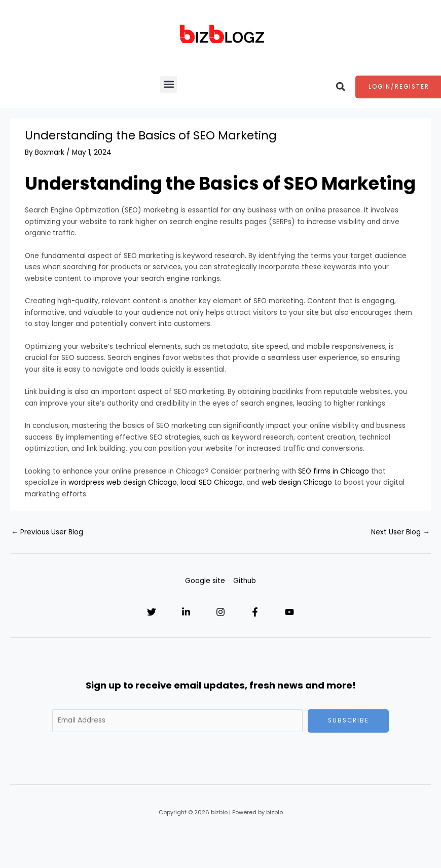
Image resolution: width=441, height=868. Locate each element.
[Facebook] (255, 612)
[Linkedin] (186, 612)
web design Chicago (297, 482)
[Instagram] (220, 612)
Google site (205, 581)
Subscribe (348, 720)
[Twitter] (152, 612)
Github (245, 581)
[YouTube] (289, 612)
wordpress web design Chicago (123, 482)
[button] (169, 84)
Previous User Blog (47, 532)
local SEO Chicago (212, 482)
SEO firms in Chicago (334, 471)
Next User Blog (400, 532)
